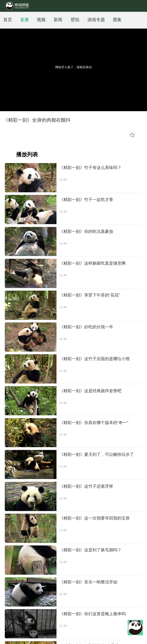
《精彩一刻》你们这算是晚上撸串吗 (92, 614)
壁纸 (75, 20)
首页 (8, 20)
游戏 (92, 20)
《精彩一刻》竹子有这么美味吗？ (90, 168)
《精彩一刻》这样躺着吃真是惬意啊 (92, 263)
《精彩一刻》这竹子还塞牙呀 (86, 486)
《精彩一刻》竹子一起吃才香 (86, 200)
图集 (117, 20)
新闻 (58, 20)
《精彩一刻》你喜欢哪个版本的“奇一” (94, 423)
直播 (24, 20)
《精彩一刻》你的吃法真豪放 (86, 231)
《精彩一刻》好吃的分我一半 (86, 327)
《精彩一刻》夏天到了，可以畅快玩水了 (97, 454)
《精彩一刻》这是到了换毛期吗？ (90, 550)
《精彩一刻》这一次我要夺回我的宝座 (95, 518)
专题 (101, 20)
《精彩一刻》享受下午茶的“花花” (90, 295)
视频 (41, 20)
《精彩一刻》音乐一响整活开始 (88, 582)
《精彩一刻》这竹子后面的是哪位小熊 (95, 359)
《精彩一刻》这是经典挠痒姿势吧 (90, 391)
